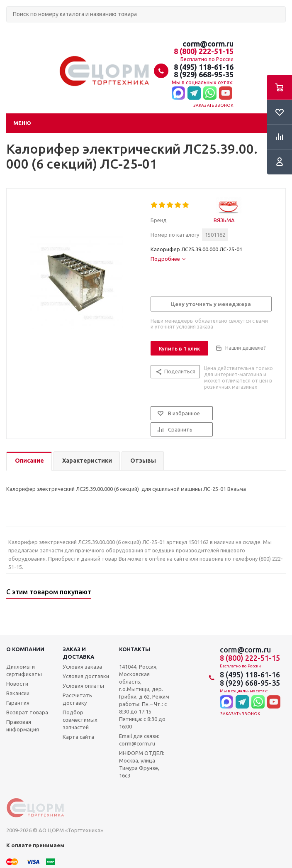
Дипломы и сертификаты (24, 670)
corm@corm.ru (208, 44)
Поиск (11, 29)
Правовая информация (23, 726)
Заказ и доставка (78, 653)
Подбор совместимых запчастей (80, 720)
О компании (25, 649)
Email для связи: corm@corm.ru (139, 740)
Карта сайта (78, 737)
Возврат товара (27, 712)
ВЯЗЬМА (224, 220)
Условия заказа (82, 667)
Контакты (135, 649)
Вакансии (18, 693)
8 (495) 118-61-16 (204, 67)
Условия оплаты (83, 686)
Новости (17, 684)
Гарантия (18, 703)
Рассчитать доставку (77, 699)
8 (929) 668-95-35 (204, 74)
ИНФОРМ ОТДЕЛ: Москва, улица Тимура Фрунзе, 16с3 (142, 764)
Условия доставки (86, 676)
